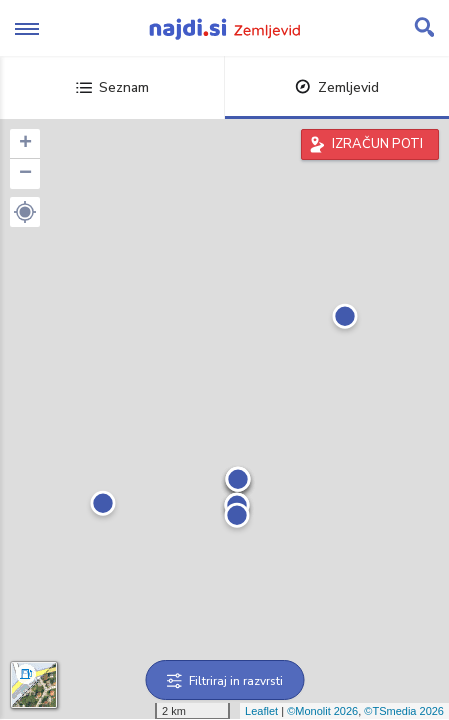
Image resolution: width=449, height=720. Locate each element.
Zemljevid (337, 87)
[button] (25, 212)
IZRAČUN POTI (377, 144)
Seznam (112, 87)
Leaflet (261, 711)
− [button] (25, 174)
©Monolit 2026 (322, 711)
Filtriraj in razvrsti (224, 681)
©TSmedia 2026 (404, 711)
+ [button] (25, 144)
